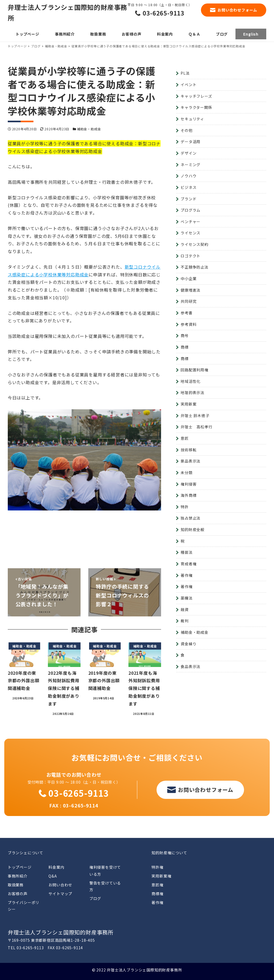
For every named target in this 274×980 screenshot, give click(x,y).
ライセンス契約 (195, 244)
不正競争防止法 (195, 267)
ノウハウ (189, 176)
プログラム (191, 210)
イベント (189, 85)
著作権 (187, 575)
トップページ (20, 867)
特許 (185, 507)
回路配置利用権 (195, 370)
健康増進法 (191, 290)
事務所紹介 (18, 876)
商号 (185, 335)
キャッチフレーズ (196, 96)
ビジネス (189, 187)
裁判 (185, 621)
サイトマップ (60, 894)
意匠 (185, 438)
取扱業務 (16, 885)
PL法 (185, 73)
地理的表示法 (193, 392)
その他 (187, 130)
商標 (185, 347)
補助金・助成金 (89, 129)
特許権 (157, 867)
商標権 (157, 894)
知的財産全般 (193, 529)
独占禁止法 (191, 518)
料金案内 (56, 867)
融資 (185, 609)
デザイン (189, 153)
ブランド (189, 199)
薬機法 (187, 598)
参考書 (187, 313)
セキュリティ (192, 119)
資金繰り (189, 644)
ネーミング (191, 165)
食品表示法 (191, 666)
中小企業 (189, 279)
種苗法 (187, 552)
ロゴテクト (191, 256)
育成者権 (189, 564)
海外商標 (189, 495)
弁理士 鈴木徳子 (195, 415)
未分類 (187, 472)
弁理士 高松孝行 (196, 427)
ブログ (95, 898)
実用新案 (189, 404)
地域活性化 (191, 381)
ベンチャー (191, 222)
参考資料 (189, 324)
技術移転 (189, 450)
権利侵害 (189, 484)
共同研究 (189, 301)
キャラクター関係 (196, 107)
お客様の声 (18, 894)
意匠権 (157, 885)
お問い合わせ (60, 885)
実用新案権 (161, 876)
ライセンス (191, 233)
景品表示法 (191, 461)
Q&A (53, 876)
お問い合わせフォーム (237, 10)
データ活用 (191, 142)
